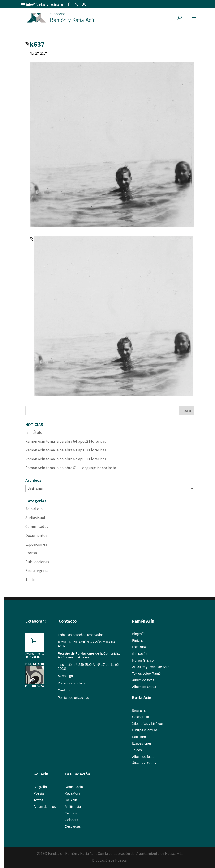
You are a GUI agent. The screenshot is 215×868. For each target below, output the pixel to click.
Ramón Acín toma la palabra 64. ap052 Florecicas (66, 441)
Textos (137, 750)
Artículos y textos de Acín (151, 667)
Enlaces (71, 813)
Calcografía (141, 717)
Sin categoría (37, 571)
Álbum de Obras (144, 687)
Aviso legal (66, 676)
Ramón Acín (74, 787)
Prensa (31, 553)
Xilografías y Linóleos (148, 724)
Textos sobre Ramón (147, 674)
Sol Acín (71, 800)
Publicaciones (37, 562)
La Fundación (77, 774)
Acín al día (34, 509)
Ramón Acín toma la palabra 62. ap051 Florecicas (66, 459)
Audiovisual (35, 518)
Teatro (31, 580)
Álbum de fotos (143, 680)
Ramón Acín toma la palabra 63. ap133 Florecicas (66, 450)
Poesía (39, 793)
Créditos (64, 690)
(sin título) (34, 432)
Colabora (71, 820)
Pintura (137, 640)
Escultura (139, 647)
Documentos (36, 535)
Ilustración (140, 654)
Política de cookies (71, 683)
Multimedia (73, 807)
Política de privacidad (73, 698)
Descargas (73, 826)
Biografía (139, 634)
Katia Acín (142, 697)
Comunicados (37, 527)
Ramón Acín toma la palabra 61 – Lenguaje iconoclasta (71, 468)
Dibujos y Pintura (145, 730)
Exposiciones (36, 544)
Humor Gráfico (143, 660)
